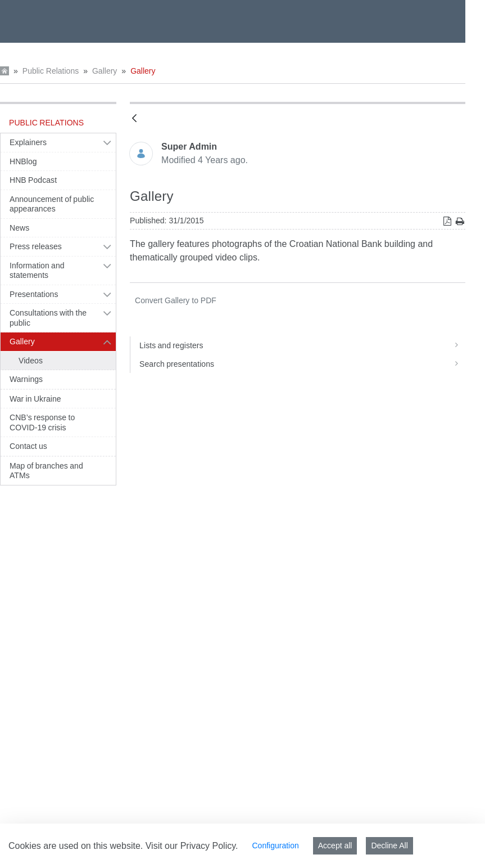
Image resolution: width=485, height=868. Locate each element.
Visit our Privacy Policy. (192, 846)
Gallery (105, 71)
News (19, 228)
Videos (31, 361)
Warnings (26, 379)
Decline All (389, 845)
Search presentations (302, 364)
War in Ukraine (35, 399)
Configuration (275, 845)
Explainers (28, 142)
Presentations (34, 294)
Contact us (28, 446)
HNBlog (23, 161)
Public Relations (51, 71)
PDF (176, 300)
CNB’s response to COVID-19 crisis (42, 422)
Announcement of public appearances (52, 204)
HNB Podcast (33, 180)
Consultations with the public (48, 318)
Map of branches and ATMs (46, 471)
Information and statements (37, 271)
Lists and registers (302, 345)
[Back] (134, 119)
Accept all (335, 845)
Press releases (36, 246)
